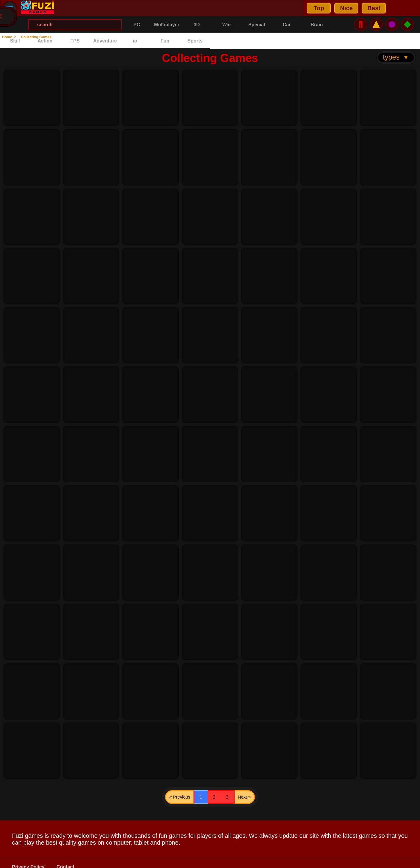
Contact (66, 859)
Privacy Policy (28, 859)
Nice (100, 8)
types (396, 41)
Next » (267, 785)
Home (11, 37)
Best (127, 8)
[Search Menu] (217, 8)
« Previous (160, 785)
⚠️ (376, 8)
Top (72, 8)
